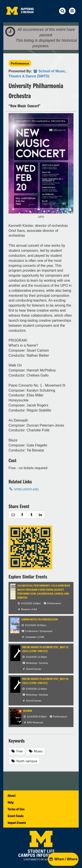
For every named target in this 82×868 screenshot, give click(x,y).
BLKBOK (28, 711)
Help (11, 802)
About (12, 795)
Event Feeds (16, 816)
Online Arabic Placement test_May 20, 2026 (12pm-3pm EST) (46, 681)
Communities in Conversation (39, 619)
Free (17, 751)
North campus (24, 761)
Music (36, 751)
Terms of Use (16, 809)
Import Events (17, 823)
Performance (20, 63)
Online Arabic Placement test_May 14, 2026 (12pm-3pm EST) (46, 649)
